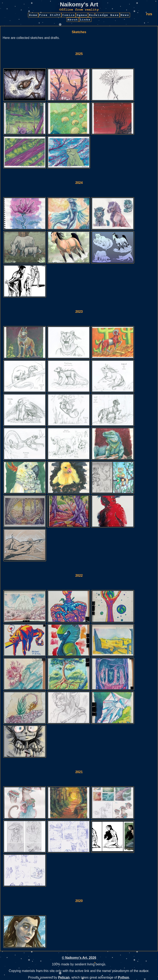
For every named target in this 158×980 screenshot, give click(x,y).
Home (33, 15)
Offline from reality (79, 9)
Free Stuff (50, 15)
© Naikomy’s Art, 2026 (79, 958)
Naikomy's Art (79, 4)
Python (123, 977)
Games (82, 15)
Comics (69, 15)
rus (149, 14)
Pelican (64, 977)
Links (85, 20)
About (73, 20)
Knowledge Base (104, 15)
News (125, 15)
